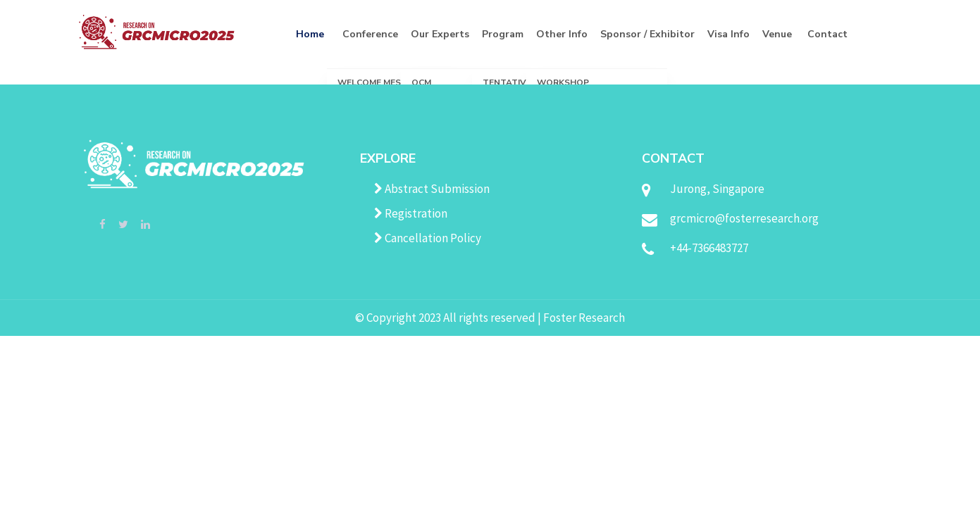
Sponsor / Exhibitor (647, 34)
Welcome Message (381, 82)
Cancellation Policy (428, 238)
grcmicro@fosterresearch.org (744, 218)
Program (503, 34)
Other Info (562, 34)
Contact (827, 34)
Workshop (563, 82)
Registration (411, 213)
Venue (777, 34)
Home (310, 34)
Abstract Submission (432, 189)
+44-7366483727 (709, 248)
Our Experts (440, 34)
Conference (370, 34)
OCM (421, 82)
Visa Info (728, 34)
